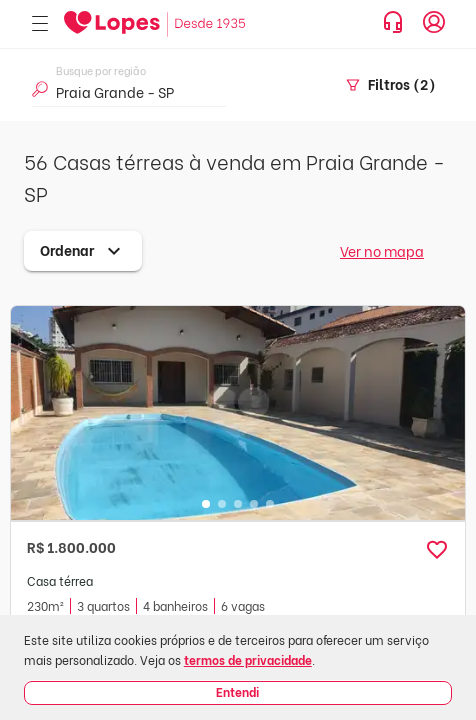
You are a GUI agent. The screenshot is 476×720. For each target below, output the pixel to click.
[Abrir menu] (40, 24)
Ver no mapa (382, 250)
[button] (437, 550)
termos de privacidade (248, 659)
